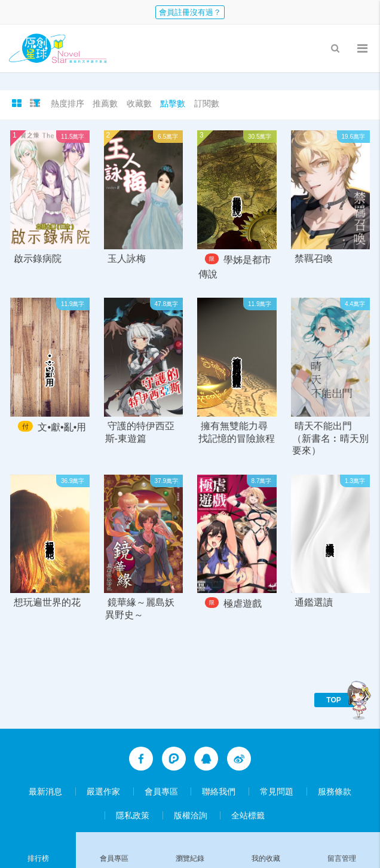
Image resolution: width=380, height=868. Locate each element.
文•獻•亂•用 (62, 427)
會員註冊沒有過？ (190, 12)
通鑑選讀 (314, 602)
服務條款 (335, 791)
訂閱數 (207, 103)
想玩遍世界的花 (47, 602)
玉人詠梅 (127, 259)
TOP (333, 700)
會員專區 (161, 791)
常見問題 (277, 791)
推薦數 (105, 103)
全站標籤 (248, 815)
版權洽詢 (191, 815)
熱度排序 (68, 103)
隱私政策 (133, 815)
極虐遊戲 (243, 604)
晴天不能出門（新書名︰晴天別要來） (330, 438)
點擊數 (173, 103)
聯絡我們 (219, 791)
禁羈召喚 (314, 259)
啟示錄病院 (38, 259)
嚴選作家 (103, 791)
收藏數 (139, 103)
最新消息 (45, 791)
